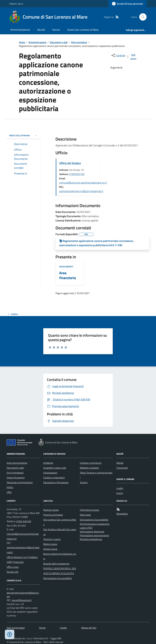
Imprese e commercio (91, 463)
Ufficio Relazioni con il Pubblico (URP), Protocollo (22, 560)
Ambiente (48, 463)
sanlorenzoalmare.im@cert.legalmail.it (81, 191)
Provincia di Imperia (53, 515)
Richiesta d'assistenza (91, 539)
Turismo (84, 482)
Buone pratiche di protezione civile (60, 556)
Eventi (120, 493)
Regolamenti (66, 267)
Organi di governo (16, 478)
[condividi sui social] (118, 55)
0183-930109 (24, 521)
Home (22, 42)
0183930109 (77, 174)
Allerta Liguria (50, 549)
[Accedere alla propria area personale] (127, 4)
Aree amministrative (17, 463)
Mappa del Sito (89, 628)
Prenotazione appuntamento (94, 535)
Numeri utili (12, 572)
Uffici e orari (13, 567)
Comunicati (122, 468)
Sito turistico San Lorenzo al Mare (60, 522)
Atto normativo (79, 42)
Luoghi (120, 488)
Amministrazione (20, 30)
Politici (10, 487)
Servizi (56, 30)
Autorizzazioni (50, 473)
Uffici (9, 492)
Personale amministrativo (20, 482)
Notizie (120, 463)
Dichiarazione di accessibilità (57, 578)
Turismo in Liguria (52, 539)
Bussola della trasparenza (56, 564)
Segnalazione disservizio (92, 532)
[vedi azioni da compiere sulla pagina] (132, 57)
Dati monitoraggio (16, 628)
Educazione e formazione (56, 482)
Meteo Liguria (50, 544)
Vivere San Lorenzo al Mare (83, 30)
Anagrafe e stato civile (55, 468)
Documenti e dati (59, 42)
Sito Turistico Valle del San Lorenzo (60, 532)
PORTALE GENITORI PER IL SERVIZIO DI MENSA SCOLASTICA (60, 571)
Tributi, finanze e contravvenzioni (96, 475)
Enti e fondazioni (15, 473)
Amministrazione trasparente (95, 524)
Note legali (85, 515)
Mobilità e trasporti (89, 468)
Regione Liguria (16, 4)
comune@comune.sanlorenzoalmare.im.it (83, 183)
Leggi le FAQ (86, 528)
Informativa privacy (90, 510)
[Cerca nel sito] (142, 17)
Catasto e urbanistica (54, 478)
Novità (41, 30)
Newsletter (122, 514)
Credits (63, 628)
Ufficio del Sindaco (70, 163)
